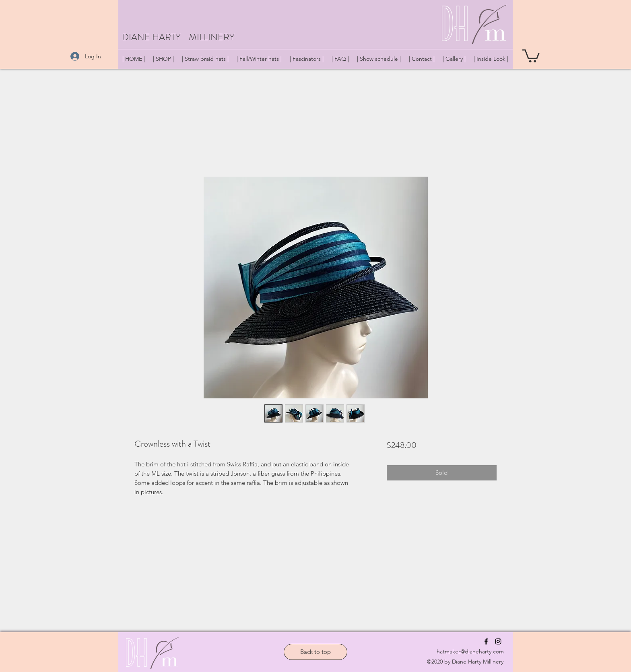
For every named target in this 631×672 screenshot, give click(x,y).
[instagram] (498, 641)
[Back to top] (315, 652)
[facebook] (486, 641)
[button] (531, 55)
